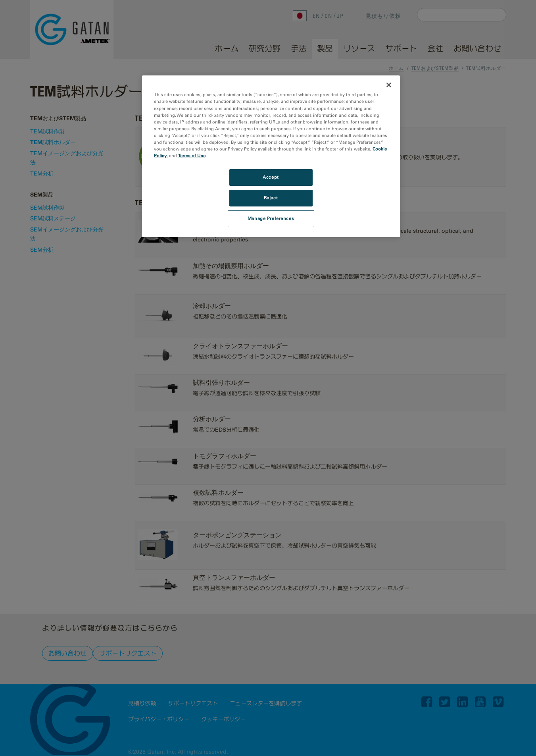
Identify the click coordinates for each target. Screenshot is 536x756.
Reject (271, 198)
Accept (271, 177)
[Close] (389, 85)
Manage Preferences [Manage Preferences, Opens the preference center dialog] (271, 218)
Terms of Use (192, 156)
